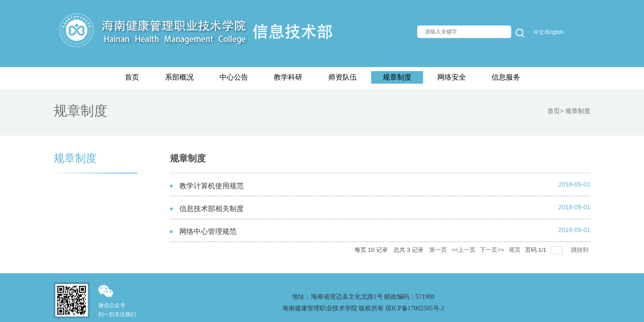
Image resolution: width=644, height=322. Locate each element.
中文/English (549, 32)
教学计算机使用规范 (212, 186)
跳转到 (581, 250)
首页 (554, 111)
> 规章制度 (575, 111)
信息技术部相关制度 (212, 209)
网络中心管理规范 (208, 231)
